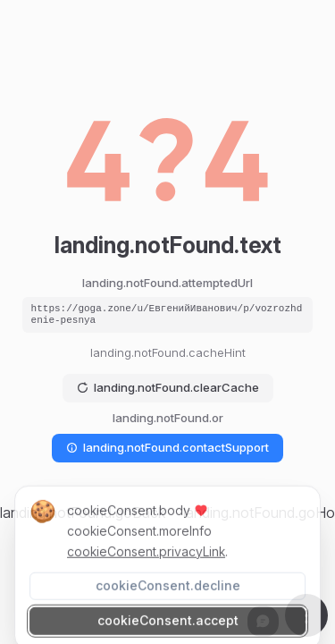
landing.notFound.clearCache (168, 387)
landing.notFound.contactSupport (167, 447)
